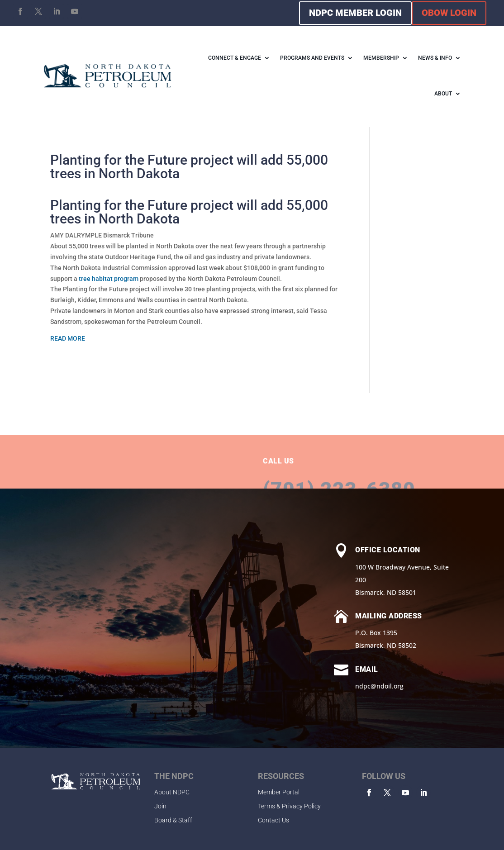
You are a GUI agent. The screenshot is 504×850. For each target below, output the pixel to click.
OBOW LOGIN (449, 13)
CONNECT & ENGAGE (235, 58)
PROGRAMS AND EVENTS (312, 58)
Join (160, 806)
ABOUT (443, 94)
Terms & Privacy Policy (289, 806)
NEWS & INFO (435, 58)
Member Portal (279, 792)
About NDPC (172, 792)
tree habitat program (109, 279)
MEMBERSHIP (381, 58)
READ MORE (68, 338)
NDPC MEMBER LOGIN (355, 13)
